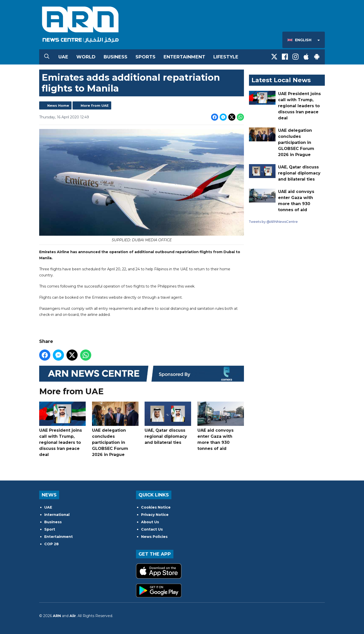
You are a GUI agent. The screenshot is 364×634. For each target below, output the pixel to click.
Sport (50, 529)
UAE (63, 57)
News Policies (154, 537)
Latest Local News (281, 80)
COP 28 (51, 544)
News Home (58, 105)
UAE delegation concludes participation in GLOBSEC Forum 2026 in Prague (115, 429)
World (86, 57)
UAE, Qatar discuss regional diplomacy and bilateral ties (168, 423)
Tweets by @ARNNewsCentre (273, 222)
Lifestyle (226, 57)
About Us (150, 522)
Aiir (73, 616)
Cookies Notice (156, 507)
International (57, 515)
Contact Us (152, 529)
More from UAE (95, 105)
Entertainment (184, 57)
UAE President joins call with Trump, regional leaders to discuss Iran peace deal (62, 429)
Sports (145, 57)
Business (116, 57)
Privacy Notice (155, 515)
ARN (57, 616)
